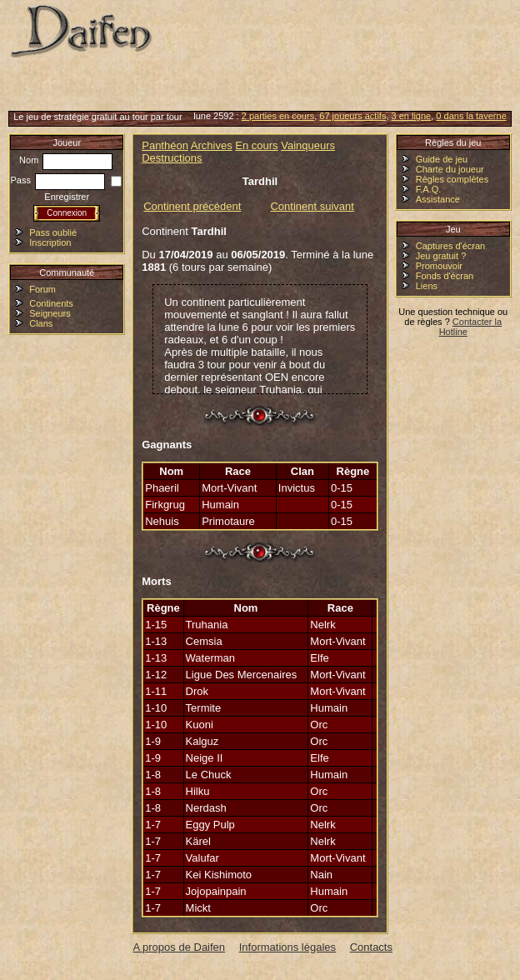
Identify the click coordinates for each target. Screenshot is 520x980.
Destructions (172, 158)
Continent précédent (192, 206)
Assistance (438, 199)
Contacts (371, 947)
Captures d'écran (450, 246)
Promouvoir (439, 266)
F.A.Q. (429, 189)
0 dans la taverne (471, 116)
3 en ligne (412, 116)
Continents (51, 303)
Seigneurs (50, 313)
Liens (427, 286)
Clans (41, 323)
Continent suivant (312, 206)
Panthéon (165, 145)
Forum (42, 289)
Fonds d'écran (445, 276)
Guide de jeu (442, 159)
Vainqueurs (308, 145)
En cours (256, 145)
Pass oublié (53, 232)
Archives (212, 145)
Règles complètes (452, 179)
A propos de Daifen (180, 947)
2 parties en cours (278, 116)
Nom (66, 160)
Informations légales (287, 947)
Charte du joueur (450, 169)
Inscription (50, 242)
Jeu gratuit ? (441, 256)
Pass (57, 180)
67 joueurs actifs (352, 116)
